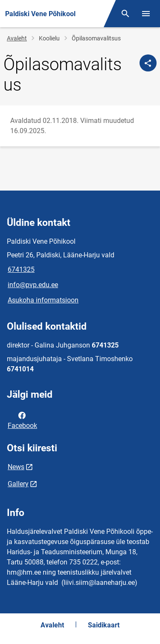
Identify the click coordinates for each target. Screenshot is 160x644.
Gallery (18, 484)
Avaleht (17, 38)
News (16, 467)
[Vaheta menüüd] (146, 14)
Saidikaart (104, 625)
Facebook (22, 420)
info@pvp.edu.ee (33, 285)
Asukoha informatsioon (43, 300)
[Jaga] (148, 63)
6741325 (21, 269)
